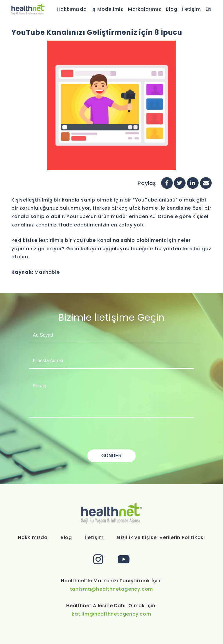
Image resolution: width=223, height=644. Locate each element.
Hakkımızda (72, 9)
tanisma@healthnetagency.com (112, 589)
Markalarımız (145, 9)
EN (209, 9)
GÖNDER (111, 456)
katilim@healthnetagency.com (111, 614)
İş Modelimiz (107, 9)
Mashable (47, 272)
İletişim (191, 9)
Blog (171, 9)
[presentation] (73, 438)
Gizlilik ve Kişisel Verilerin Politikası (161, 537)
